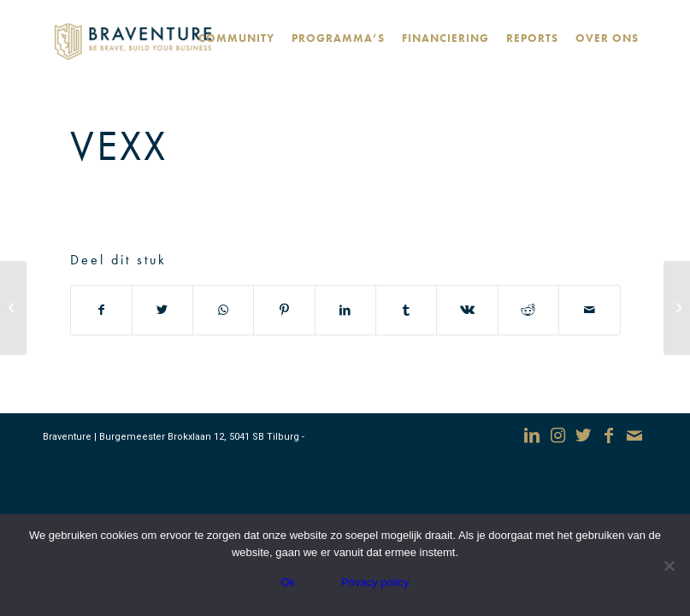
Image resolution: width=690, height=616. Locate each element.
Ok (288, 582)
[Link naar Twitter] (583, 435)
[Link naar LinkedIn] (532, 435)
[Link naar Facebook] (609, 435)
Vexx (119, 145)
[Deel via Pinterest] (284, 310)
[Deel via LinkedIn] (345, 310)
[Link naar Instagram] (557, 435)
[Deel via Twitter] (162, 310)
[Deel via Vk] (467, 310)
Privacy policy (375, 582)
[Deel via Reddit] (528, 310)
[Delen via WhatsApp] (223, 310)
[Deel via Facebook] (101, 310)
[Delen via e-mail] (589, 310)
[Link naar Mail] (634, 435)
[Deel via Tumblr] (406, 310)
